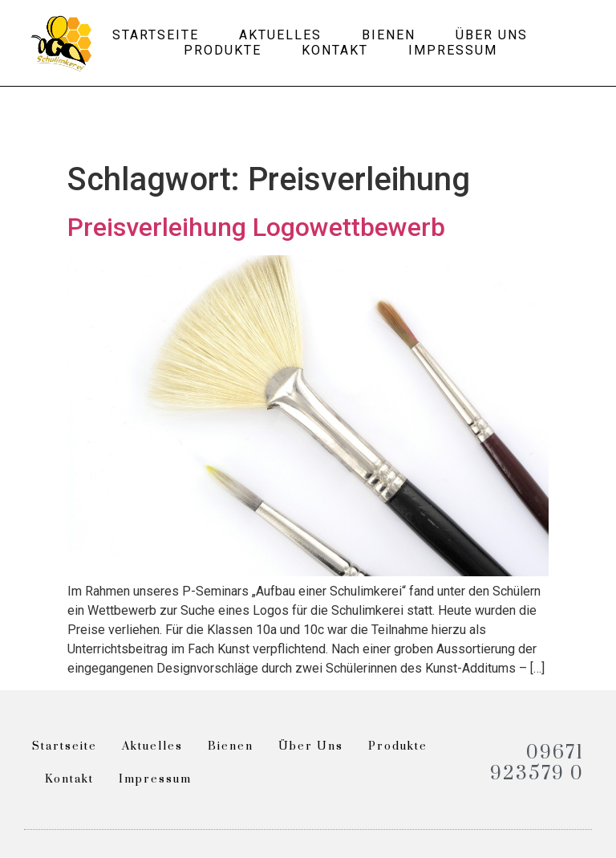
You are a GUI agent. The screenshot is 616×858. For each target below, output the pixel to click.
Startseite (156, 35)
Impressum (453, 50)
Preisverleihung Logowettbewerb (256, 227)
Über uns (492, 35)
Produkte (223, 50)
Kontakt (335, 50)
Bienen (389, 35)
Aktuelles (280, 35)
